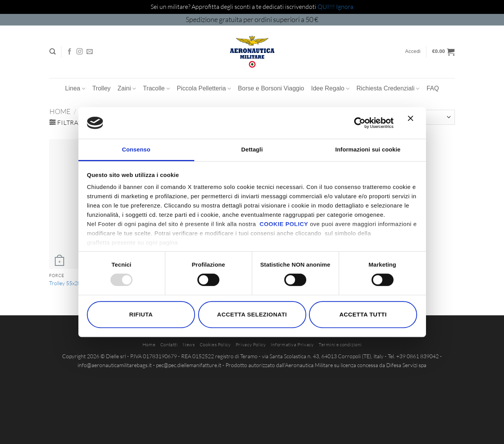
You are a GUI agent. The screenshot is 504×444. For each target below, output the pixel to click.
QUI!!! (327, 7)
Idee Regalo (330, 89)
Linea (75, 89)
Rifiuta (141, 314)
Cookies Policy (215, 344)
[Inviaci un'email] (90, 52)
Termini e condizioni (340, 344)
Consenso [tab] (136, 149)
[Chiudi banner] (412, 123)
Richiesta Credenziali (388, 89)
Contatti (169, 344)
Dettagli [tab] (252, 149)
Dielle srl (116, 356)
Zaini (127, 89)
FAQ (433, 88)
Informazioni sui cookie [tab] (368, 149)
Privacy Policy (251, 344)
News (189, 344)
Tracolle (156, 89)
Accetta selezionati (252, 314)
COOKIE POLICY (284, 224)
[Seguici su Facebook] (70, 52)
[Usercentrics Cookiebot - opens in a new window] (360, 123)
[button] (53, 52)
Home (60, 111)
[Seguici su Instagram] (80, 52)
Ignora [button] (345, 7)
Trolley (101, 88)
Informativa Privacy (292, 344)
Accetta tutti (363, 314)
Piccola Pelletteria (204, 89)
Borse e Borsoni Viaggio (271, 88)
